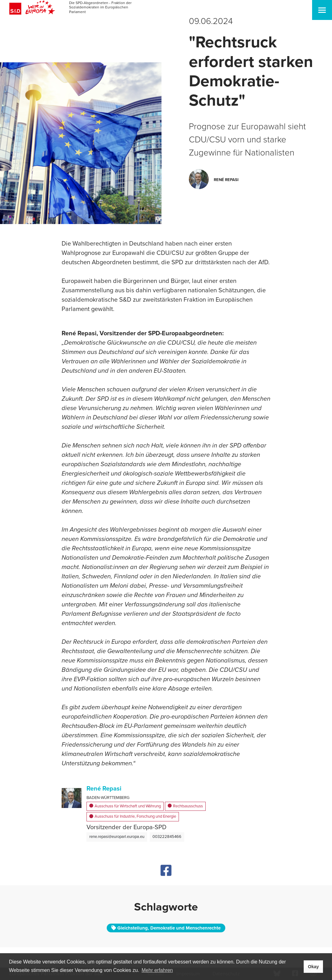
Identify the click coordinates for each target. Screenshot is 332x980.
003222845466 (167, 837)
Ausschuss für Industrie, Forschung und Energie (133, 817)
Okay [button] (313, 967)
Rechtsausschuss (185, 807)
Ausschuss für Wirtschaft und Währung (125, 807)
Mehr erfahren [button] (157, 970)
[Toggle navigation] (322, 10)
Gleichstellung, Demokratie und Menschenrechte (166, 928)
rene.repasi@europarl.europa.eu (117, 837)
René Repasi (104, 789)
